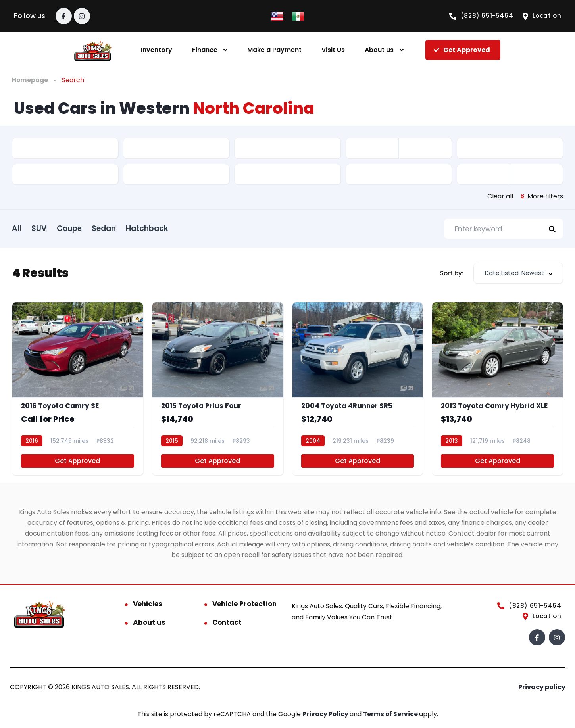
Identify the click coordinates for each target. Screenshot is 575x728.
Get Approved (77, 465)
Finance (205, 50)
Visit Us (333, 50)
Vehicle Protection (244, 608)
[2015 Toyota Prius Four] (218, 392)
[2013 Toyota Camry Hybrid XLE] (497, 392)
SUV (49, 228)
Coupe (89, 228)
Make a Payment (274, 50)
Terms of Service (391, 718)
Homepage (31, 80)
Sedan (134, 228)
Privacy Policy (326, 718)
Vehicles (148, 608)
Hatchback (187, 228)
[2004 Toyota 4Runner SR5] (358, 392)
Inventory (157, 50)
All (17, 228)
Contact (227, 627)
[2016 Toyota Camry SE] (78, 392)
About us (379, 50)
